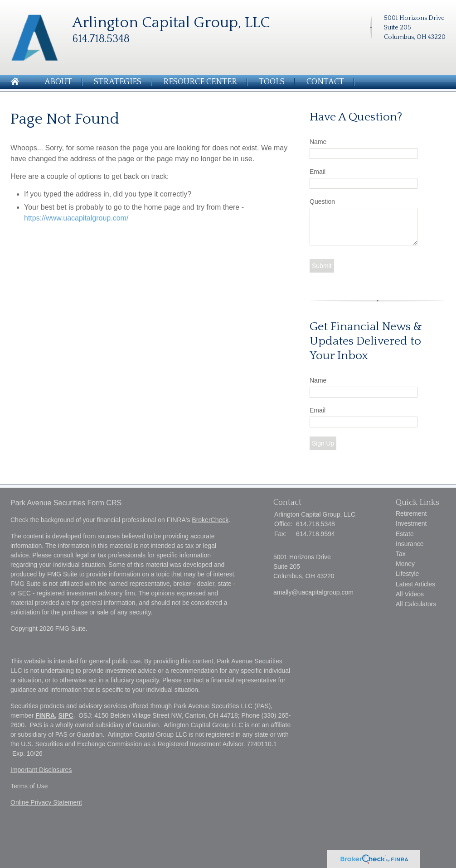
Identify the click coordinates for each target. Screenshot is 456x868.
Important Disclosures (41, 770)
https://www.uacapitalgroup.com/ (76, 218)
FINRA (45, 715)
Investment (411, 523)
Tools (272, 82)
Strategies (118, 82)
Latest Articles (415, 584)
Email (318, 172)
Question (322, 201)
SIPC (66, 715)
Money (405, 564)
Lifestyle (407, 574)
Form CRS (105, 503)
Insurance (410, 544)
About (58, 82)
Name (318, 142)
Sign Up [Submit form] (323, 443)
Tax (401, 554)
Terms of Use (29, 786)
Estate (405, 534)
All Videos (410, 594)
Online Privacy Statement (46, 802)
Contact (325, 82)
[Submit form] (322, 266)
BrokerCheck (210, 520)
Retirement (411, 513)
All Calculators (416, 604)
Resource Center (200, 82)
